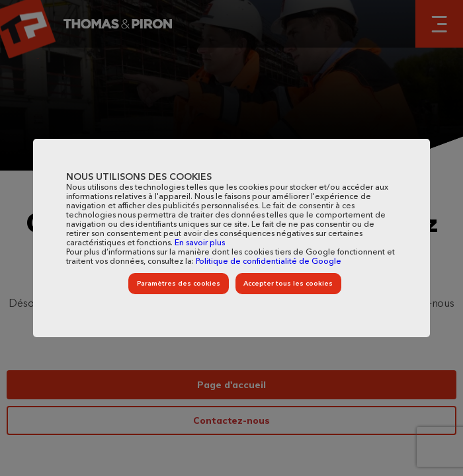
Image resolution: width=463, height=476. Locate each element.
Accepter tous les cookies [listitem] (288, 284)
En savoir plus (200, 243)
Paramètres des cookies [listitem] (179, 284)
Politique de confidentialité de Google (269, 262)
